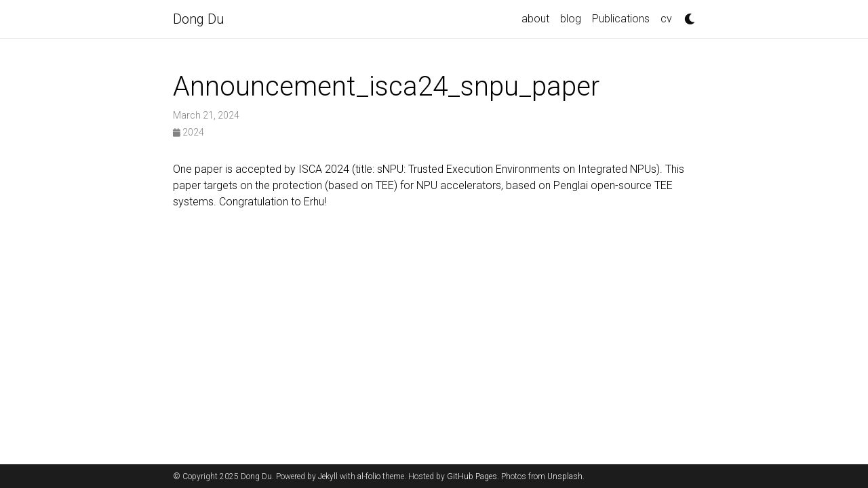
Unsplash (565, 476)
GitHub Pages (472, 476)
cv (666, 19)
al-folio (369, 476)
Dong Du (199, 19)
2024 (189, 132)
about (535, 19)
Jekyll (328, 476)
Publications (621, 19)
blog (571, 19)
